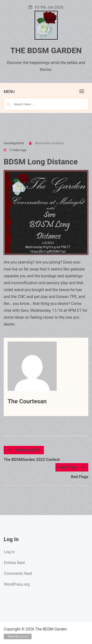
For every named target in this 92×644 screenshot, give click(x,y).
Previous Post (24, 450)
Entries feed (14, 563)
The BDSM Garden (46, 50)
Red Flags (80, 477)
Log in (9, 552)
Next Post (72, 467)
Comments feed (18, 573)
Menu (9, 92)
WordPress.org (17, 584)
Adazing (23, 636)
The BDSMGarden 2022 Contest (32, 460)
